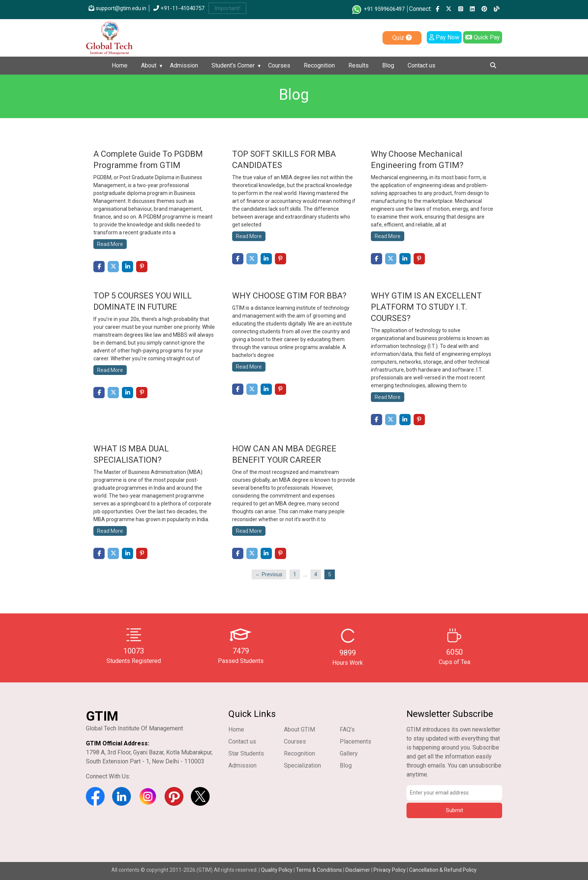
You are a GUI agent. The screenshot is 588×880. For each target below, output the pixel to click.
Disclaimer (358, 870)
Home (120, 65)
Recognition (319, 65)
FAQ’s (347, 729)
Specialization (302, 765)
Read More (110, 244)
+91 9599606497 (378, 9)
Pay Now (444, 37)
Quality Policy (277, 870)
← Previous (269, 574)
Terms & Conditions (319, 870)
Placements (355, 741)
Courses (279, 65)
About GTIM (299, 729)
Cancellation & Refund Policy (443, 870)
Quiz (402, 38)
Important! (227, 8)
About (149, 65)
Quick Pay (483, 37)
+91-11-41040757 (179, 8)
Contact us (421, 65)
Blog (388, 65)
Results (358, 65)
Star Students (246, 753)
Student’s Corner (233, 65)
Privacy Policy (390, 870)
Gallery (349, 753)
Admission (184, 65)
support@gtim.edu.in (117, 8)
